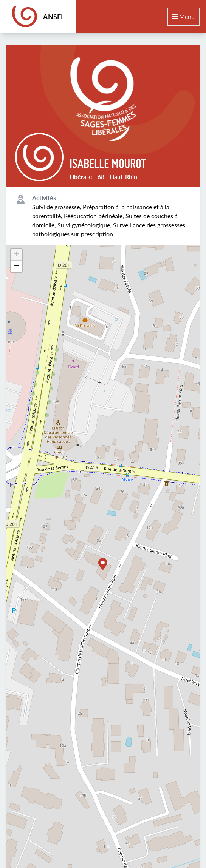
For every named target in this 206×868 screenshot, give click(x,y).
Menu (184, 16)
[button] (103, 564)
